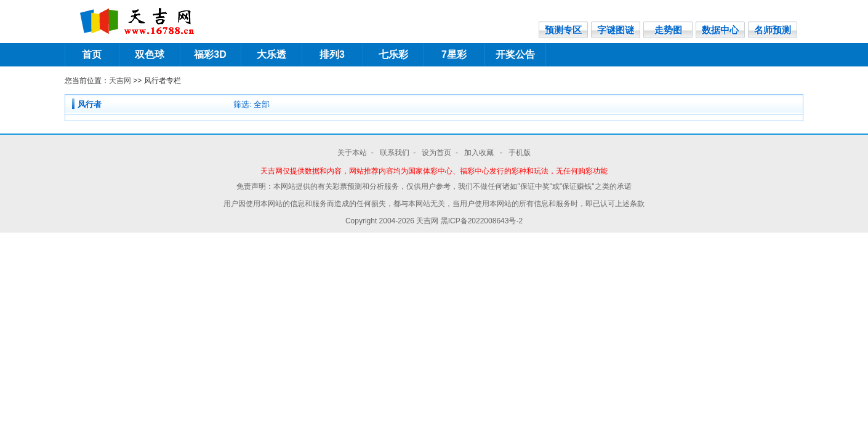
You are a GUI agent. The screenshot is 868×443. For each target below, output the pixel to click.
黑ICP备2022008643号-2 (482, 221)
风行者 (90, 104)
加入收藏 (480, 153)
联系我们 (395, 153)
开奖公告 (515, 54)
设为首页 (436, 153)
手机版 (520, 153)
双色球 (150, 54)
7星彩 (454, 54)
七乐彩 (393, 54)
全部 (262, 104)
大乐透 (271, 54)
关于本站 (352, 153)
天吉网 (120, 81)
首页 (92, 54)
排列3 (332, 54)
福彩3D (210, 54)
